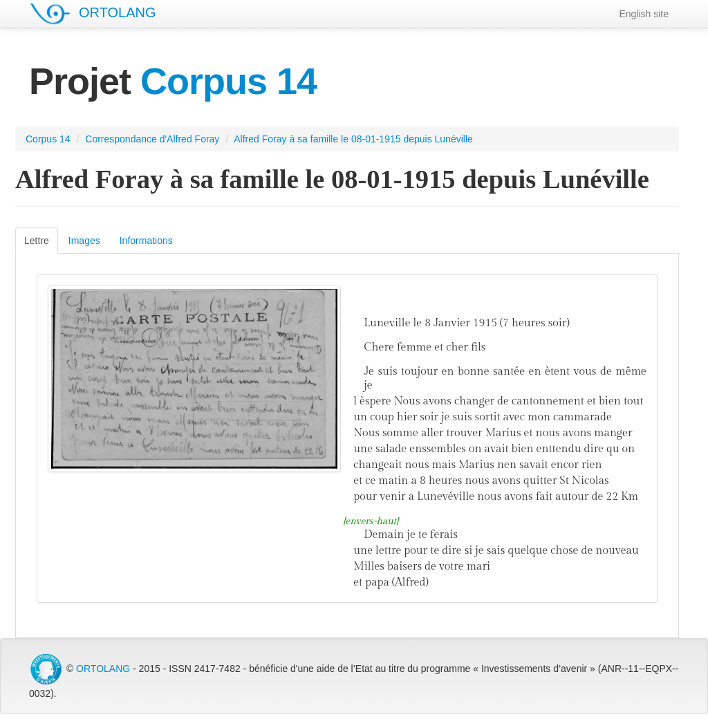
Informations (146, 241)
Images (84, 241)
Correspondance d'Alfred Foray (152, 139)
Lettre (37, 241)
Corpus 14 (48, 139)
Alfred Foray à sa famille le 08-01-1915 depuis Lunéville (353, 139)
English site (644, 14)
